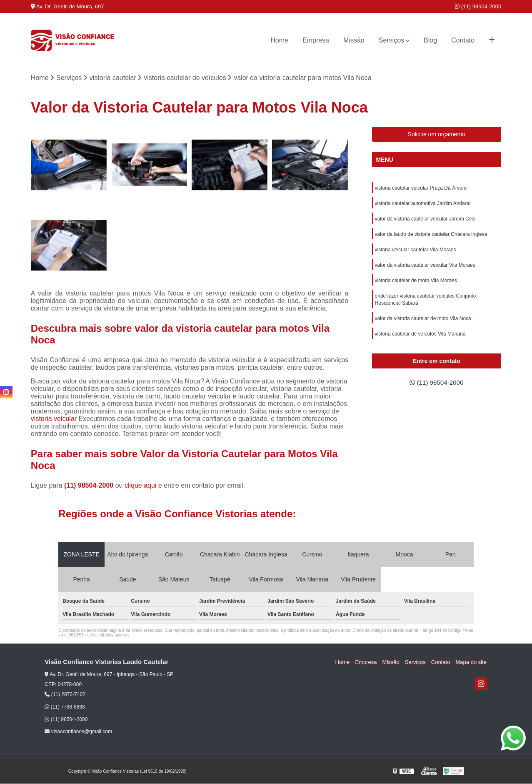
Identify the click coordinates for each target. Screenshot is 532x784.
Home (279, 40)
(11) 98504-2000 (478, 6)
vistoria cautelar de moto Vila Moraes (416, 283)
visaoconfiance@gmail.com (78, 732)
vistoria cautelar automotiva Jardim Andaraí (423, 204)
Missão (354, 40)
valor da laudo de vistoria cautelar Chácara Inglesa (431, 236)
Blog (430, 40)
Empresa (316, 40)
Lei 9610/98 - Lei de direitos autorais (96, 635)
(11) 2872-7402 (65, 695)
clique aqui (141, 486)
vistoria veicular (54, 419)
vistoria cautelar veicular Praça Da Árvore (421, 188)
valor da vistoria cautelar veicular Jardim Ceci (425, 220)
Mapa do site (472, 663)
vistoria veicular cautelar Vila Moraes (416, 252)
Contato (463, 40)
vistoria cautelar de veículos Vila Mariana (420, 338)
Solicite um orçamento (437, 135)
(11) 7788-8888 (65, 707)
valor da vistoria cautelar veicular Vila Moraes (425, 268)
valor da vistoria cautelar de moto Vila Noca (423, 323)
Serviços (391, 40)
